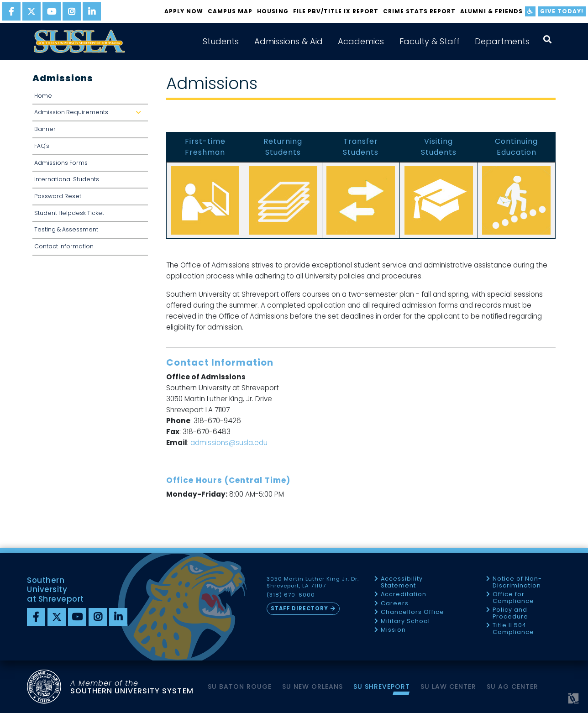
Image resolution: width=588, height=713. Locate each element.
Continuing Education (516, 147)
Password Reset (58, 196)
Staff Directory (299, 608)
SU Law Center (448, 687)
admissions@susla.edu (229, 443)
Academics (361, 41)
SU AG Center (512, 687)
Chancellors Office (412, 612)
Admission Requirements (91, 112)
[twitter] (31, 11)
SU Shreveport (382, 687)
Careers (395, 604)
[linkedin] (92, 11)
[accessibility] (530, 11)
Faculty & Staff (430, 41)
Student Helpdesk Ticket (69, 213)
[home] (79, 41)
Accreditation (404, 595)
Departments (502, 41)
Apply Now (184, 11)
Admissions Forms (61, 163)
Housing (273, 11)
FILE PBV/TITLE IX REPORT (336, 11)
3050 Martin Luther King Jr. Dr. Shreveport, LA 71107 (313, 582)
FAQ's (42, 146)
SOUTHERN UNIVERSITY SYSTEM (132, 687)
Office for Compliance (513, 598)
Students (221, 41)
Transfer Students (361, 147)
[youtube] (52, 11)
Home (43, 96)
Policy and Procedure (510, 613)
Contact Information (64, 246)
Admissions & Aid (289, 41)
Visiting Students (439, 147)
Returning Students (283, 147)
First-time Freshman (205, 147)
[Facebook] (36, 617)
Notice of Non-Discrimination (517, 582)
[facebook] (11, 11)
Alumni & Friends (491, 11)
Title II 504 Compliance (513, 629)
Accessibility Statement (402, 582)
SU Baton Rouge (240, 687)
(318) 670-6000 (291, 595)
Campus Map (230, 11)
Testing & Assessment (66, 229)
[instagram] (72, 11)
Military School (405, 621)
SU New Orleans (312, 687)
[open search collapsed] (547, 39)
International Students (67, 179)
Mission (393, 630)
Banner (45, 129)
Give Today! (562, 11)
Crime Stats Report (419, 11)
